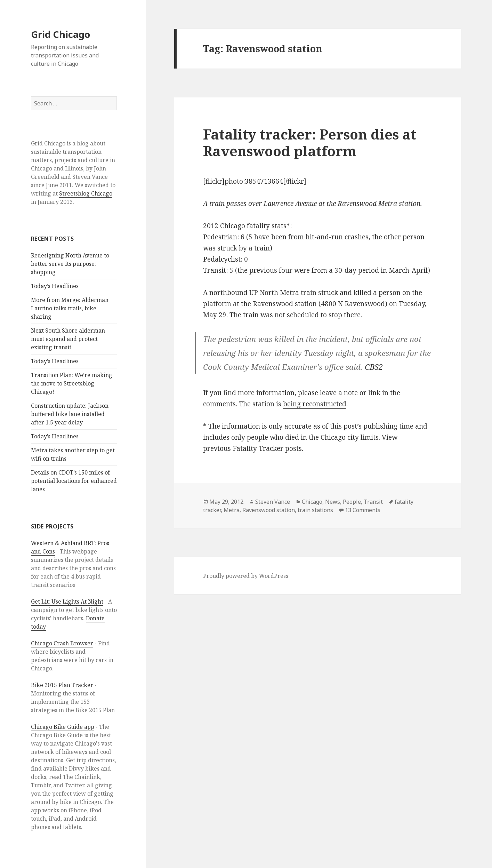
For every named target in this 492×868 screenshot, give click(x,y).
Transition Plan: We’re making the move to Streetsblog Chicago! (72, 383)
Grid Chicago (61, 34)
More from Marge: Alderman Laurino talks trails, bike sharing (70, 308)
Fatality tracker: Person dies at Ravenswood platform (310, 142)
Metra (232, 510)
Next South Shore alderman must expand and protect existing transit (68, 339)
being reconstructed (315, 404)
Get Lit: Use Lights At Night (67, 602)
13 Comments (363, 510)
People (352, 502)
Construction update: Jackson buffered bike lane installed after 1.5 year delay (70, 414)
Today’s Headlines (55, 286)
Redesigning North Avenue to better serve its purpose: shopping (70, 264)
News (333, 502)
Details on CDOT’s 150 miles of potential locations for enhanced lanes (74, 481)
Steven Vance (273, 502)
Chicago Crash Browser (62, 643)
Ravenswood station (269, 510)
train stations (315, 510)
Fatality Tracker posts (267, 448)
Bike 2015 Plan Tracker (62, 685)
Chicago (312, 502)
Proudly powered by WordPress (246, 576)
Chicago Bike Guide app (63, 727)
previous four (271, 270)
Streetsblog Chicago (86, 193)
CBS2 (374, 367)
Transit (373, 502)
